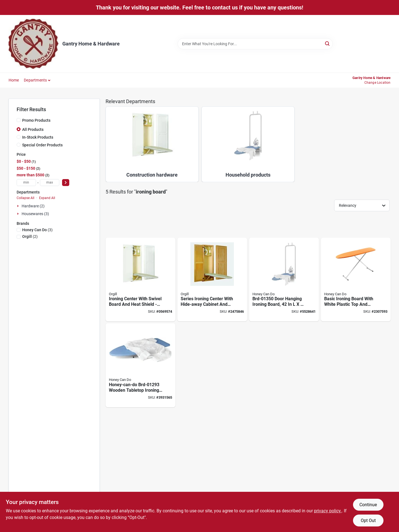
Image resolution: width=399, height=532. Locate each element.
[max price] (50, 183)
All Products (33, 129)
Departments (35, 80)
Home (14, 80)
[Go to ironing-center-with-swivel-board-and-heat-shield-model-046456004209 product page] (140, 280)
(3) (37, 230)
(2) (30, 236)
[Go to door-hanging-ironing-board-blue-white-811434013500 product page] (284, 280)
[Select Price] (66, 183)
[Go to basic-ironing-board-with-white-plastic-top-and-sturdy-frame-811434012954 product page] (356, 280)
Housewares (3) (35, 214)
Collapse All (25, 198)
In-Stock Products (38, 137)
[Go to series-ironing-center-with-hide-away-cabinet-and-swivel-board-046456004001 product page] (212, 280)
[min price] (26, 183)
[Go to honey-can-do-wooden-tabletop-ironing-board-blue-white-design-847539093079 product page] (140, 365)
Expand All (47, 198)
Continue (368, 505)
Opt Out (368, 520)
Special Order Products (42, 145)
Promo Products (36, 120)
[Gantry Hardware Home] (34, 44)
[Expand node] (19, 206)
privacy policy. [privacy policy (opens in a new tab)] (328, 511)
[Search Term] (255, 44)
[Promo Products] (19, 120)
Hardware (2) (33, 206)
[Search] (328, 43)
